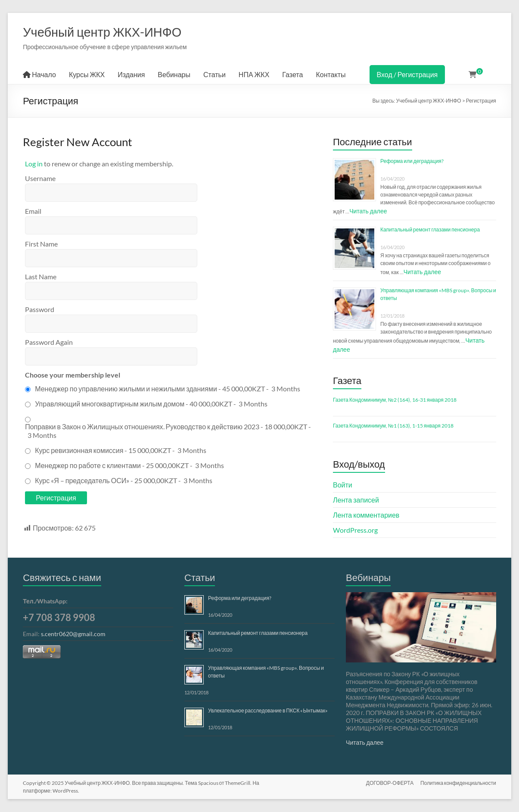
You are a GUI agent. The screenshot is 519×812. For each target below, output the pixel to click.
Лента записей (356, 500)
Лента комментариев (366, 515)
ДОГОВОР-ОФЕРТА (390, 783)
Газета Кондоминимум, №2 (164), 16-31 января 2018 (395, 400)
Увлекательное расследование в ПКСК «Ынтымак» (268, 710)
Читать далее (368, 211)
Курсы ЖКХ (87, 74)
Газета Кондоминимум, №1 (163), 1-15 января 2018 (393, 426)
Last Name (41, 276)
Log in (34, 164)
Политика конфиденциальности (458, 783)
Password (40, 309)
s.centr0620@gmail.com (73, 634)
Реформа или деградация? (412, 161)
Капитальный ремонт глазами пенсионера (430, 230)
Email (33, 211)
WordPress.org (355, 530)
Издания (131, 74)
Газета (292, 74)
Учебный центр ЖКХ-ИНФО (102, 32)
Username (40, 178)
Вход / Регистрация (407, 74)
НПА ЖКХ (254, 74)
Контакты (331, 74)
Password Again (49, 342)
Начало (39, 74)
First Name (41, 244)
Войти (343, 485)
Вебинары (174, 74)
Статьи (214, 74)
